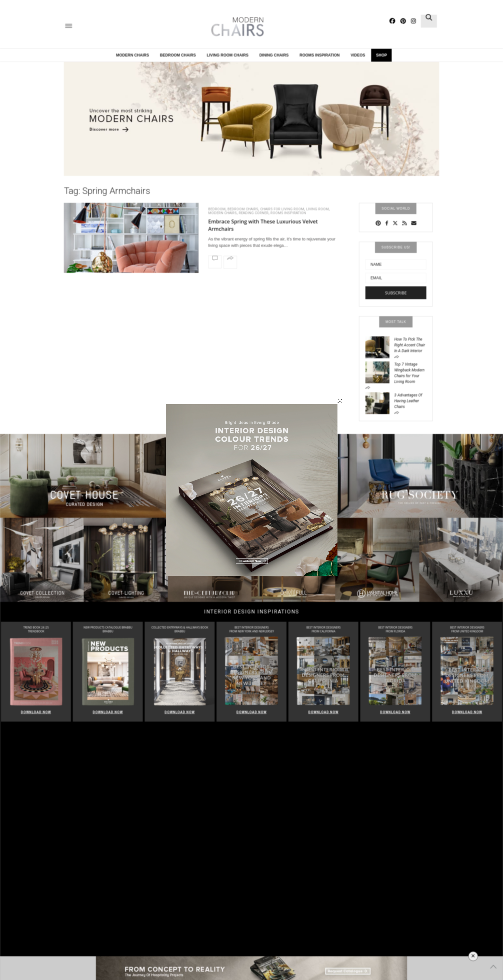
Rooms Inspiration (288, 213)
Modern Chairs (133, 55)
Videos (358, 55)
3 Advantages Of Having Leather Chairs (408, 401)
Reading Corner (254, 213)
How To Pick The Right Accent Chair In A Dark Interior (410, 345)
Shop (381, 55)
